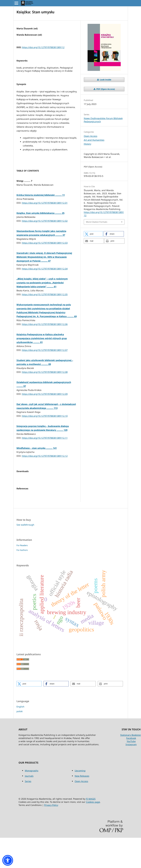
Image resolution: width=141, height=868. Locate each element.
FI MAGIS (91, 829)
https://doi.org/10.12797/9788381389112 (43, 47)
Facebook (131, 768)
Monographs (32, 801)
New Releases (82, 806)
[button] (93, 234)
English (20, 737)
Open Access (91, 136)
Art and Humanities (94, 140)
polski (20, 742)
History (87, 144)
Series (28, 811)
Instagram (131, 775)
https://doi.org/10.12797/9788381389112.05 (45, 294)
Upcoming (80, 801)
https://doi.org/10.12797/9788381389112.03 (45, 243)
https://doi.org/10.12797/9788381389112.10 (45, 416)
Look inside (105, 80)
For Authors (22, 580)
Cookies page (93, 832)
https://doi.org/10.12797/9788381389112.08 (45, 372)
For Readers (22, 576)
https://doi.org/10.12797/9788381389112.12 (45, 456)
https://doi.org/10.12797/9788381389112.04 (45, 269)
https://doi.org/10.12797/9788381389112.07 (45, 350)
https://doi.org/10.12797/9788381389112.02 (45, 221)
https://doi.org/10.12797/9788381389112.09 (45, 394)
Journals (29, 806)
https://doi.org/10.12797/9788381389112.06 (45, 324)
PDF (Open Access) (105, 89)
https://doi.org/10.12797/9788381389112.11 (45, 438)
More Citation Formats (97, 222)
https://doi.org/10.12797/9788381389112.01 (45, 203)
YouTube (131, 771)
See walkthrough (25, 555)
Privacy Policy (51, 835)
